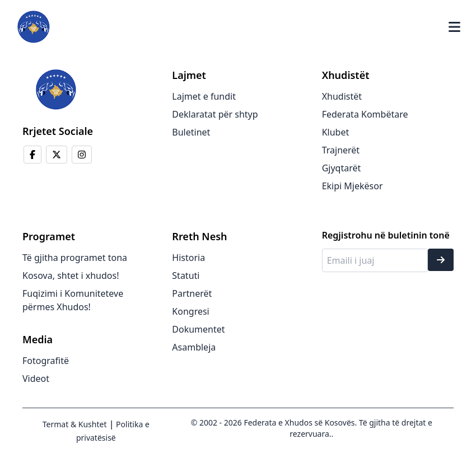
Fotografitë (46, 361)
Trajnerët (341, 150)
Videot (36, 379)
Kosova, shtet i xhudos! (71, 275)
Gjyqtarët (342, 168)
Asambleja (194, 347)
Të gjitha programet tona (75, 258)
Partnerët (192, 293)
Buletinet (191, 132)
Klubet (336, 132)
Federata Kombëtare (365, 114)
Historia (188, 258)
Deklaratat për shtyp (215, 114)
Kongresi (190, 311)
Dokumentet (198, 329)
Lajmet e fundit (204, 96)
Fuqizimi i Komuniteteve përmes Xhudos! (73, 300)
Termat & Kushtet (75, 424)
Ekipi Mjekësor (353, 186)
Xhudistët (342, 96)
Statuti (186, 275)
